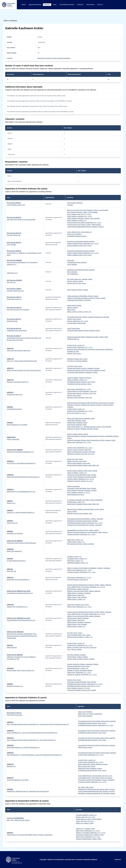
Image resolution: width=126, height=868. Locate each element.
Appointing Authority (35, 5)
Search (24, 5)
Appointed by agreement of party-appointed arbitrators (54, 58)
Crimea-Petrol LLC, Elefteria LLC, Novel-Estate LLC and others (24, 253)
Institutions (80, 5)
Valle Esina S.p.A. (12, 273)
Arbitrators (47, 5)
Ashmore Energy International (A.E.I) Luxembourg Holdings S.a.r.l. (22, 262)
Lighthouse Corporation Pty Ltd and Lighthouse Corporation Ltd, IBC (21, 657)
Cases (55, 5)
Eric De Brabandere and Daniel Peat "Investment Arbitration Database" (74, 860)
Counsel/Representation (67, 5)
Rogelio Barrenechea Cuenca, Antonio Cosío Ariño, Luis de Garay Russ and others (24, 338)
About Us (100, 5)
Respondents (91, 5)
